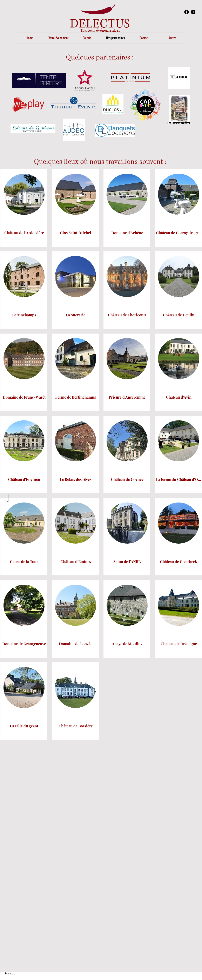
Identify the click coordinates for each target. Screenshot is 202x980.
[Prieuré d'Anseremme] (127, 397)
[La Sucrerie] (76, 315)
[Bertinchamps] (24, 315)
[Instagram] (193, 12)
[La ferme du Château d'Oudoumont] (179, 480)
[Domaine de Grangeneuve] (24, 644)
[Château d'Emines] (76, 562)
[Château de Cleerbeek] (179, 562)
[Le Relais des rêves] (76, 480)
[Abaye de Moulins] (127, 644)
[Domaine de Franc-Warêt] (24, 397)
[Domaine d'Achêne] (127, 233)
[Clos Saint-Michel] (76, 233)
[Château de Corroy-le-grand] (179, 233)
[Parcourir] (12, 973)
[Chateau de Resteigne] (179, 644)
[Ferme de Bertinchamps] (76, 397)
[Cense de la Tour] (24, 562)
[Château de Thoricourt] (127, 315)
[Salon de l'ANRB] (127, 562)
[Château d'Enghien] (24, 480)
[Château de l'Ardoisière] (24, 233)
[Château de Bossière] (76, 726)
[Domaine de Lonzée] (76, 644)
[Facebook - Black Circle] (187, 12)
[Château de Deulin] (179, 315)
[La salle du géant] (24, 726)
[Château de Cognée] (127, 480)
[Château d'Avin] (179, 397)
